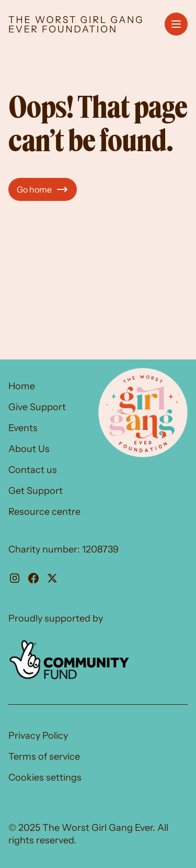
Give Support (37, 407)
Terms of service (44, 757)
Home (22, 386)
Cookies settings (45, 777)
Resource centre (44, 512)
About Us (29, 449)
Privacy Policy (38, 736)
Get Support (36, 491)
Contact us (33, 470)
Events (23, 428)
